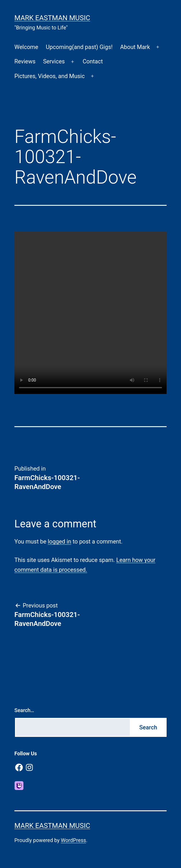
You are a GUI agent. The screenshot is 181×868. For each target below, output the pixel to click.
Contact (93, 61)
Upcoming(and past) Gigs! (79, 47)
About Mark (135, 47)
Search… (24, 710)
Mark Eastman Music (52, 18)
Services (54, 61)
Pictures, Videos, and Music (49, 76)
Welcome (26, 47)
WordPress (74, 840)
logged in (59, 541)
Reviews (25, 61)
